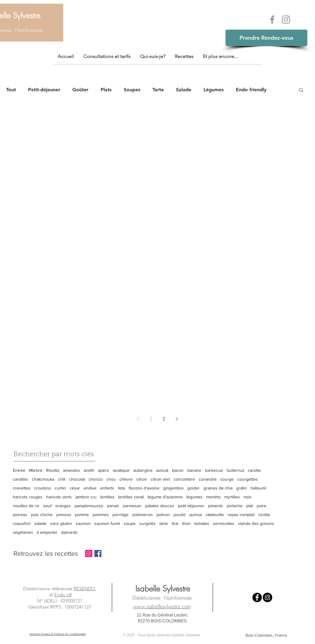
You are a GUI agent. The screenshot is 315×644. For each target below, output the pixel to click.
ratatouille (215, 515)
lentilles (107, 497)
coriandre (208, 479)
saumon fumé (107, 523)
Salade (184, 90)
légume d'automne (165, 497)
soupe (130, 523)
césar (75, 488)
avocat (162, 470)
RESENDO (85, 589)
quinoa (196, 515)
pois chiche (42, 515)
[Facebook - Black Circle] (257, 597)
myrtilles (232, 497)
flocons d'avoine (144, 488)
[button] (301, 91)
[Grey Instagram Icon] (286, 20)
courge (227, 479)
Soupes (132, 90)
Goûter (80, 90)
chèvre (126, 479)
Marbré (36, 470)
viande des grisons (256, 523)
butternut (235, 470)
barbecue (214, 470)
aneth (89, 470)
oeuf (47, 506)
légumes (194, 497)
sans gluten (61, 523)
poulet (179, 515)
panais (113, 506)
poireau (20, 515)
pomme (82, 515)
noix (247, 497)
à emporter (47, 532)
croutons (43, 488)
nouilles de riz (26, 506)
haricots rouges (28, 497)
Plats (106, 90)
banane (194, 470)
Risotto (53, 470)
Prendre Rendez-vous (266, 38)
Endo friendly (251, 90)
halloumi (258, 488)
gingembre (173, 488)
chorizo (96, 479)
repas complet (241, 515)
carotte (254, 470)
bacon (178, 470)
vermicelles (224, 523)
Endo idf (63, 595)
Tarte (158, 90)
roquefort (22, 523)
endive (90, 488)
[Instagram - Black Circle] (267, 597)
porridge (121, 515)
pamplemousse (89, 506)
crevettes (22, 488)
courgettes (248, 479)
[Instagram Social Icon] (89, 553)
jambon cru (86, 497)
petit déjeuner (191, 506)
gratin (242, 488)
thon (186, 523)
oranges (63, 506)
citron (142, 479)
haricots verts (59, 497)
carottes (20, 479)
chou (111, 479)
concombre (184, 479)
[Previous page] (138, 419)
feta (121, 488)
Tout (11, 90)
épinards (69, 532)
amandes (71, 470)
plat (250, 506)
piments (216, 506)
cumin (60, 488)
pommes (101, 515)
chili (62, 479)
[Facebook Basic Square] (98, 553)
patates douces (160, 506)
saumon (83, 523)
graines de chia (218, 488)
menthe (213, 497)
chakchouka (43, 479)
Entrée (19, 470)
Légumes (214, 90)
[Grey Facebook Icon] (272, 20)
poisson (64, 515)
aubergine (143, 470)
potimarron (143, 515)
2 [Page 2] (164, 419)
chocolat (77, 479)
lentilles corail (131, 497)
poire (262, 506)
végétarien (23, 532)
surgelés (148, 523)
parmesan (132, 506)
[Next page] (177, 419)
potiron (163, 515)
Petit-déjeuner (44, 90)
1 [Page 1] (151, 419)
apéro (104, 470)
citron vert (160, 479)
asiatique (121, 470)
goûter (194, 488)
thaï (175, 523)
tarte (164, 523)
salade (40, 523)
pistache (235, 506)
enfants (107, 488)
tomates (202, 523)
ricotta (264, 515)
